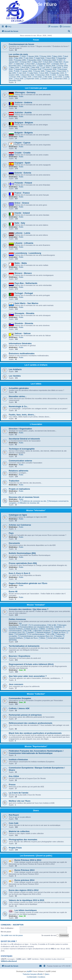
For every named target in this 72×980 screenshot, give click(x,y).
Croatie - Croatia (22, 153)
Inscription (18, 925)
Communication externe (20, 461)
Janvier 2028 (49, 66)
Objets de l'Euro (31, 629)
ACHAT (24, 625)
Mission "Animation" (36, 605)
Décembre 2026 (49, 60)
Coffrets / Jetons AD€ (19, 708)
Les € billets (36, 384)
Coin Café (14, 823)
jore (20, 623)
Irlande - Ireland (22, 213)
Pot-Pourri (14, 815)
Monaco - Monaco (23, 273)
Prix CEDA (14, 776)
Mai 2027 (58, 62)
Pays (11, 533)
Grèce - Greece (22, 203)
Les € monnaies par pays (36, 88)
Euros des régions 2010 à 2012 (24, 890)
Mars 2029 (50, 71)
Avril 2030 (37, 77)
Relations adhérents (19, 471)
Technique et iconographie (22, 449)
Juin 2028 (45, 67)
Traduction (14, 481)
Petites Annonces (17, 619)
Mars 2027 (37, 62)
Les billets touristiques (26, 910)
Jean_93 (22, 670)
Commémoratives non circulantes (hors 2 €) (35, 627)
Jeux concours (16, 684)
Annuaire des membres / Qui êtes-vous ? (29, 609)
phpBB (29, 971)
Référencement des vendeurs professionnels (31, 723)
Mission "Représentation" (36, 746)
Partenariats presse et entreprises (25, 715)
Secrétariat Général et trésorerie (24, 439)
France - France (22, 193)
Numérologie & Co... (19, 406)
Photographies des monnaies (23, 840)
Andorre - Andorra (23, 102)
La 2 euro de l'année (19, 793)
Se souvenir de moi (50, 936)
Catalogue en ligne (18, 515)
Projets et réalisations (19, 489)
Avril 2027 (48, 62)
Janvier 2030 (63, 75)
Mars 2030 (26, 77)
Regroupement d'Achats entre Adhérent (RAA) (31, 664)
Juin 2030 (57, 77)
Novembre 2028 (49, 69)
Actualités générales (19, 388)
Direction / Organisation (20, 429)
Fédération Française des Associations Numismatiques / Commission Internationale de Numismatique (36, 752)
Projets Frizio (15, 848)
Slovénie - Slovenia (24, 323)
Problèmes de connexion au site (33, 501)
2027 (60, 60)
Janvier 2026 (32, 56)
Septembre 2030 (32, 79)
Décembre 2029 (42, 75)
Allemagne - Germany (25, 92)
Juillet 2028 (56, 67)
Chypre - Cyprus (22, 143)
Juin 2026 (28, 58)
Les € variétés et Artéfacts (36, 365)
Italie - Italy (20, 223)
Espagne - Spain (22, 163)
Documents (14, 543)
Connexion (6, 925)
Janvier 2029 (26, 71)
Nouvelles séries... (18, 396)
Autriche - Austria (23, 113)
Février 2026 (45, 56)
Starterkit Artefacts (43, 632)
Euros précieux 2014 (24, 880)
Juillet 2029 (32, 73)
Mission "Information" (36, 510)
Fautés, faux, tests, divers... (22, 415)
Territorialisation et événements (24, 646)
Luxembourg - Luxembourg (28, 253)
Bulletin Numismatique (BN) (22, 553)
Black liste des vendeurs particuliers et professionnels (35, 733)
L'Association (36, 424)
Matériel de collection (19, 831)
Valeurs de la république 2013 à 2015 (26, 900)
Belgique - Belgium (24, 123)
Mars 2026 (57, 56)
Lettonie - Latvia (22, 233)
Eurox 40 (13, 591)
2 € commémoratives (37, 625)
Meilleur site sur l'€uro (20, 801)
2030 (53, 75)
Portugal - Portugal (24, 293)
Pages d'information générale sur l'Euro (28, 583)
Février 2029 (39, 71)
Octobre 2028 (35, 69)
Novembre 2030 (60, 79)
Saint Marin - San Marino (26, 303)
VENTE (50, 629)
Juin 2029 (21, 73)
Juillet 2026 (39, 58)
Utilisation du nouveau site (28, 503)
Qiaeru (47, 974)
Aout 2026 (50, 58)
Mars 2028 (14, 67)
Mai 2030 (47, 77)
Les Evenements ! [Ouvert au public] (36, 856)
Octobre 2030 (46, 79)
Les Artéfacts (15, 369)
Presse (12, 785)
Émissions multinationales (22, 353)
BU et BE (52, 625)
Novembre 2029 (27, 75)
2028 (40, 66)
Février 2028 (62, 66)
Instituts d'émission (18, 760)
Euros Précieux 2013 (24, 870)
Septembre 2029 (57, 73)
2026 (23, 56)
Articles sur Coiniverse (20, 525)
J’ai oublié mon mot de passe (12, 935)
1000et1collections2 (9, 961)
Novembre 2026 (34, 60)
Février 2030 (15, 77)
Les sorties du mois (18, 54)
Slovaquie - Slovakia (24, 313)
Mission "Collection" (36, 694)
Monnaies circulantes (42, 631)
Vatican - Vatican (23, 333)
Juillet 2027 (19, 64)
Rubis (21, 96)
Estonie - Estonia (23, 173)
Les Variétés (15, 376)
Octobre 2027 (57, 64)
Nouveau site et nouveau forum (24, 497)
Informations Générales (20, 343)
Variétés (58, 627)
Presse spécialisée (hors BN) (23, 563)
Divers (36, 811)
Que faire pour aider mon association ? (28, 676)
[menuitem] (8, 27)
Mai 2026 (18, 58)
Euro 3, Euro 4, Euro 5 (19, 573)
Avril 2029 (61, 71)
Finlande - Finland (23, 183)
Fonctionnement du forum (21, 44)
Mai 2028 (35, 67)
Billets (42, 629)
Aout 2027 (30, 64)
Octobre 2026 (20, 60)
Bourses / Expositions (20, 656)
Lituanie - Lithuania (24, 243)
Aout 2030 (18, 79)
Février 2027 (25, 62)
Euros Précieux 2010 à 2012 (28, 860)
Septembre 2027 (43, 64)
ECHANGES (20, 634)
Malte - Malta (21, 263)
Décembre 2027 (29, 66)
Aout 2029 (43, 73)
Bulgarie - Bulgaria (24, 133)
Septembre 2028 (21, 69)
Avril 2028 (25, 67)
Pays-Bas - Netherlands (26, 283)
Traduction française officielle (33, 974)
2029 (16, 71)
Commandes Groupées (20, 698)
